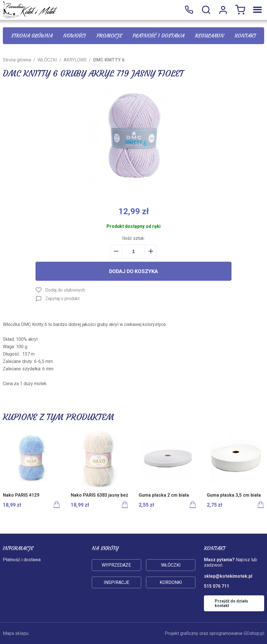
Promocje (109, 36)
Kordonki (171, 582)
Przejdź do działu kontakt (231, 603)
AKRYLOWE (75, 60)
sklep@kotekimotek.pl (228, 576)
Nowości (74, 36)
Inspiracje (116, 582)
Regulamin (210, 36)
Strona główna (32, 36)
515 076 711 (189, 10)
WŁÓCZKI (47, 60)
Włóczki (171, 565)
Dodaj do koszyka (133, 271)
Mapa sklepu (16, 633)
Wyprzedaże (116, 565)
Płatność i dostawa (158, 36)
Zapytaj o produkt (62, 299)
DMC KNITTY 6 (109, 60)
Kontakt (245, 36)
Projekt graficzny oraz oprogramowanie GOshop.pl (214, 633)
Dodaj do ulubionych (65, 290)
